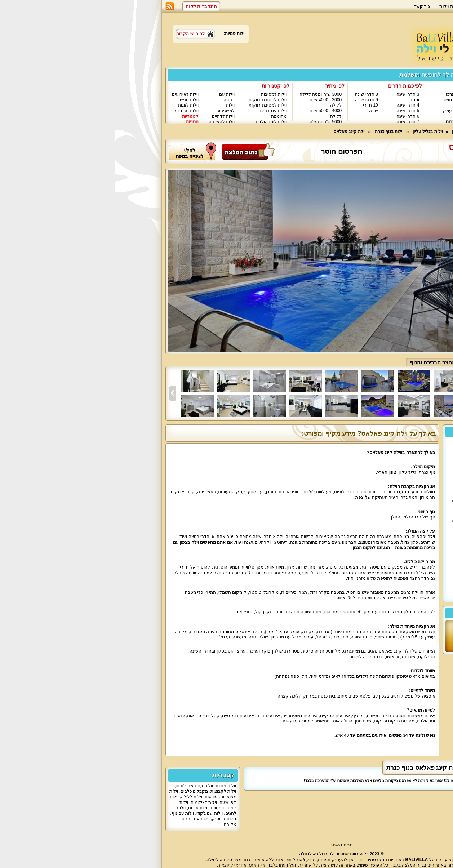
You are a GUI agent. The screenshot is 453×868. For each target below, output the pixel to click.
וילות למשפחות (110, 108)
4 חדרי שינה (293, 105)
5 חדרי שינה (293, 111)
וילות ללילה (77, 797)
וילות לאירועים (70, 94)
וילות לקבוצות (108, 791)
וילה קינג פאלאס (234, 132)
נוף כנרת (356, 157)
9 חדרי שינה (251, 100)
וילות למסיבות (159, 94)
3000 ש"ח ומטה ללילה (206, 94)
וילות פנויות (111, 786)
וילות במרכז (341, 94)
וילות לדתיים (108, 116)
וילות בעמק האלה (339, 114)
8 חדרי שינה (251, 94)
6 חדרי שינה (293, 116)
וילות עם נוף (68, 813)
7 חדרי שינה (293, 122)
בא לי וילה (392, 6)
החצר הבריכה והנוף (318, 362)
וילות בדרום (341, 122)
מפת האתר (227, 845)
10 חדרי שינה (256, 108)
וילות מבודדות (71, 111)
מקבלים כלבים (79, 791)
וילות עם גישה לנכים (79, 786)
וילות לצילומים (89, 802)
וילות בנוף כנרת (274, 132)
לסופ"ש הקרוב (80, 34)
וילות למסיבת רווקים (153, 100)
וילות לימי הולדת (156, 122)
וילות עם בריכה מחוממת (157, 113)
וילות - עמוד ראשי (383, 132)
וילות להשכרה (107, 122)
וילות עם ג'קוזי (95, 813)
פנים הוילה (364, 362)
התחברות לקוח (86, 6)
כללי (392, 362)
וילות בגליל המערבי (383, 103)
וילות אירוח (83, 808)
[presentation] (58, 393)
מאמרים (365, 6)
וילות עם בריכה (112, 97)
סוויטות (96, 797)
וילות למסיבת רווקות (153, 105)
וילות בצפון (386, 94)
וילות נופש (74, 100)
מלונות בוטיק (109, 819)
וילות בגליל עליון (378, 111)
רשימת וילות (337, 6)
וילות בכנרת (382, 116)
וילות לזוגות (73, 105)
